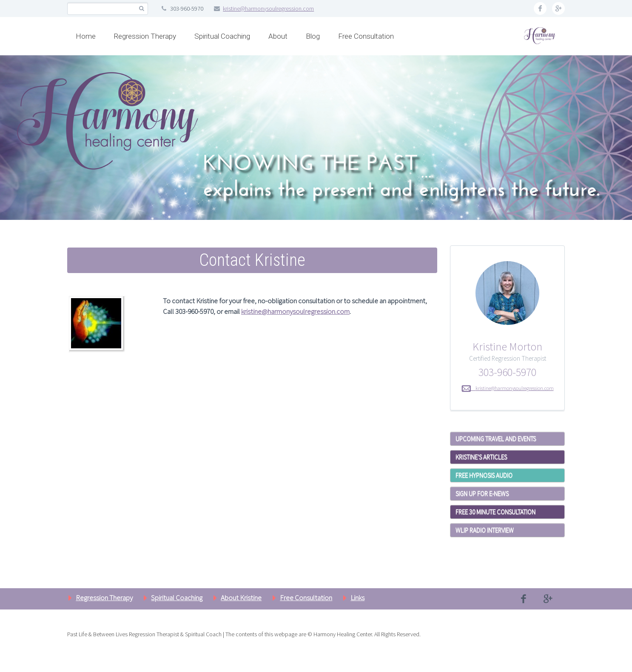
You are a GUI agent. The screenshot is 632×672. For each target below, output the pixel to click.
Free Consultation (366, 36)
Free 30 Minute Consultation (495, 512)
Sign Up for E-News (482, 494)
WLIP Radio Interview (485, 530)
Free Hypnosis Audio (484, 475)
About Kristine (241, 598)
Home (86, 36)
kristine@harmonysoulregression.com (268, 9)
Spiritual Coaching (222, 36)
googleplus (558, 9)
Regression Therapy (145, 36)
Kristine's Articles (481, 457)
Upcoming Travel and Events (496, 439)
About (278, 36)
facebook (540, 9)
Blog (313, 36)
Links (357, 598)
